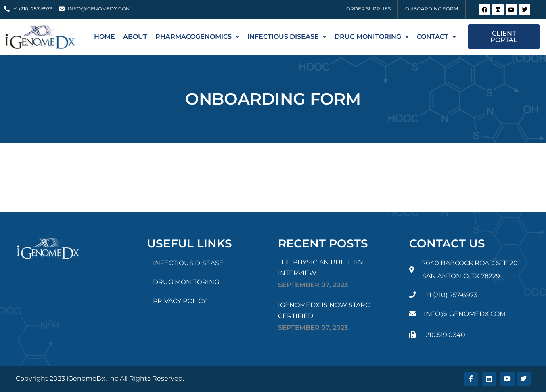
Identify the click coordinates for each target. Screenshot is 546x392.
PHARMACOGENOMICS (197, 37)
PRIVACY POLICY (180, 301)
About (135, 37)
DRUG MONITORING (186, 282)
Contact (436, 37)
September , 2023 (313, 285)
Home (105, 37)
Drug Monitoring (372, 37)
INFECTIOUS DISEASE (287, 37)
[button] (197, 37)
